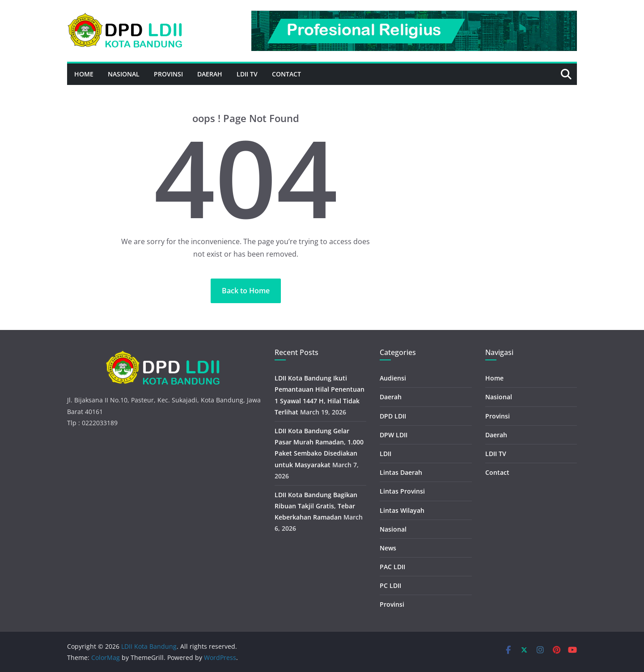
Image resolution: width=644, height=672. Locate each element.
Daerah (210, 74)
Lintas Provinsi (402, 491)
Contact (286, 74)
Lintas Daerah (401, 472)
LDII (386, 454)
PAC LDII (392, 567)
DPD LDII (393, 416)
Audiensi (393, 378)
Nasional (124, 74)
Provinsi (168, 74)
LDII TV (247, 74)
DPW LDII (394, 435)
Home (84, 74)
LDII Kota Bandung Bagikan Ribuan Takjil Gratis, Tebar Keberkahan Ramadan (316, 506)
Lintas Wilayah (402, 510)
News (388, 548)
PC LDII (390, 585)
